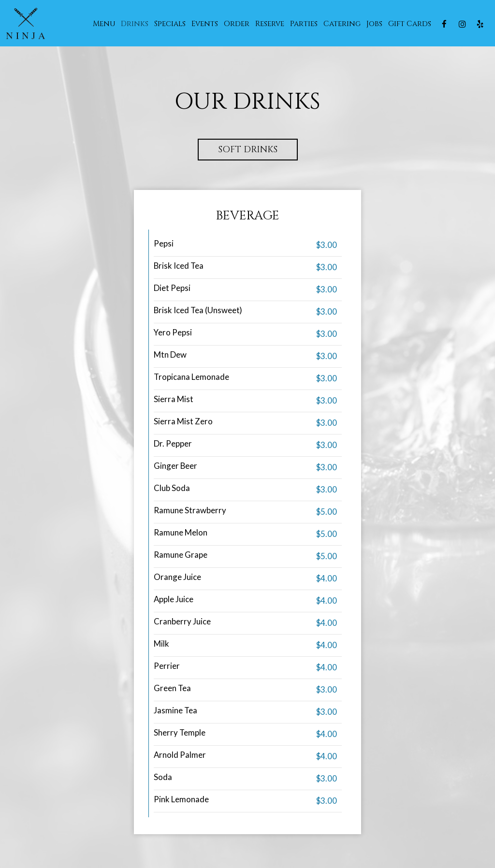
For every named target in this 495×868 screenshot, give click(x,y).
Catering (342, 24)
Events (205, 24)
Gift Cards (410, 24)
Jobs (374, 24)
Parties (304, 24)
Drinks (135, 24)
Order (237, 24)
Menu (104, 24)
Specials (170, 24)
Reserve (270, 24)
